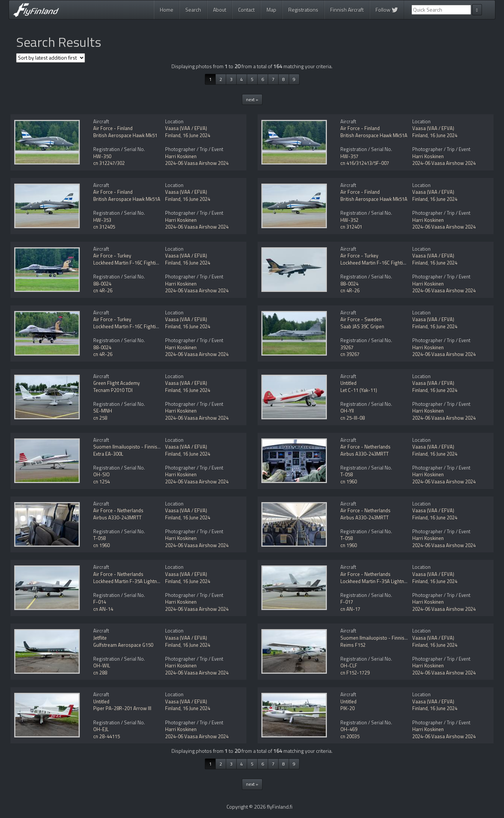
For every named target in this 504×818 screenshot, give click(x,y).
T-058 (347, 474)
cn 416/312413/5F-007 (365, 163)
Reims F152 (353, 645)
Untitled (348, 383)
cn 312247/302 (109, 163)
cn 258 (100, 418)
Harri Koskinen (181, 156)
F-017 (347, 602)
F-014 (100, 602)
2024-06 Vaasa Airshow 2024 (197, 163)
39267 (347, 347)
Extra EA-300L (108, 454)
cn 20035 (350, 736)
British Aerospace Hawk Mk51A (374, 135)
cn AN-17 (350, 609)
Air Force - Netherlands (365, 447)
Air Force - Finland (113, 128)
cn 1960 (349, 482)
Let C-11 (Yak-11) (359, 390)
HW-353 (102, 220)
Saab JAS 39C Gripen (362, 326)
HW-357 (349, 156)
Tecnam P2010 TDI (113, 390)
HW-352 (349, 220)
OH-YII (347, 411)
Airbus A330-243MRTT (365, 454)
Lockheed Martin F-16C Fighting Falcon (135, 263)
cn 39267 (350, 354)
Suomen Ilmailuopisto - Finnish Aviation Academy (146, 447)
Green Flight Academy (116, 383)
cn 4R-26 (103, 290)
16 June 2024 (196, 135)
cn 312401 (351, 227)
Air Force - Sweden (361, 319)
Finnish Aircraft (347, 10)
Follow (387, 10)
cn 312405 (104, 227)
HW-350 (102, 156)
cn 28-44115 (107, 736)
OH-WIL (102, 665)
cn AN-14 (103, 609)
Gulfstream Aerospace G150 (123, 645)
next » (252, 99)
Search (193, 10)
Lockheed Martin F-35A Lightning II (130, 581)
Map (271, 10)
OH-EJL (101, 729)
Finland (173, 135)
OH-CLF (349, 665)
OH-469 (349, 729)
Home (167, 10)
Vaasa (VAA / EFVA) (186, 128)
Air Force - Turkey (112, 256)
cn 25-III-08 (353, 418)
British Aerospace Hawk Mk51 (125, 135)
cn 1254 (101, 482)
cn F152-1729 (355, 673)
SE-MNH (103, 411)
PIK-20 (347, 708)
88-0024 (102, 284)
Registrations (303, 10)
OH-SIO (101, 474)
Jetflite (100, 638)
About (220, 10)
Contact (246, 10)
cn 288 (100, 673)
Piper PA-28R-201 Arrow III (122, 708)
